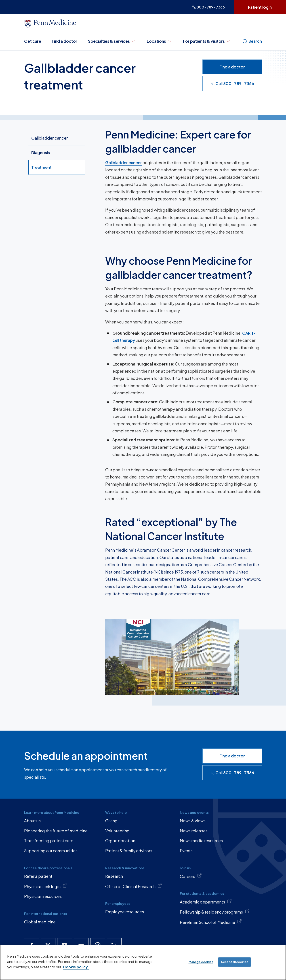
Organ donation (120, 841)
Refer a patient (38, 876)
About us (32, 821)
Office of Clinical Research (134, 886)
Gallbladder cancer (50, 138)
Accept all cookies (234, 962)
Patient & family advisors (129, 851)
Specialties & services (112, 41)
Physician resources (43, 896)
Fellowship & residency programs (215, 912)
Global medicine (40, 922)
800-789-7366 (208, 7)
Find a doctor (65, 41)
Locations (160, 41)
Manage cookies (201, 962)
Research (114, 876)
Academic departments (206, 901)
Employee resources (125, 912)
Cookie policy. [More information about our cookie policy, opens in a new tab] (76, 967)
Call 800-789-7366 (232, 83)
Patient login (260, 7)
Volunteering (117, 831)
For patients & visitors (207, 41)
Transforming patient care (49, 841)
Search (252, 41)
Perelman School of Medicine (211, 922)
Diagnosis (41, 152)
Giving (111, 821)
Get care (33, 41)
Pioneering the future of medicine (56, 831)
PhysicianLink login (46, 886)
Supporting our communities (51, 851)
